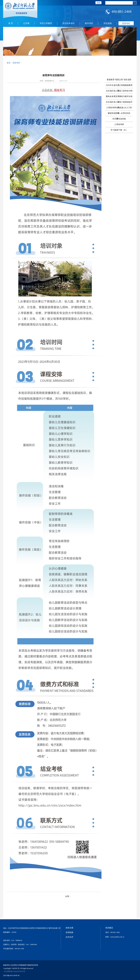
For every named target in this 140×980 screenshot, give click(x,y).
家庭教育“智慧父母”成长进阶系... (119, 81)
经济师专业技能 (119, 119)
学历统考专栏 (69, 23)
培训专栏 (126, 23)
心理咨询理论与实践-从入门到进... (119, 109)
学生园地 (108, 23)
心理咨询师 (119, 124)
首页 (9, 63)
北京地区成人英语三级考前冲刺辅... (119, 92)
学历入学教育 (46, 23)
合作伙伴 (69, 937)
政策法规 (69, 928)
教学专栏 (89, 23)
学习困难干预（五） (119, 130)
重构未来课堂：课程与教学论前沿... (119, 97)
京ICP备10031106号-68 (11, 975)
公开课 (26, 23)
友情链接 (69, 932)
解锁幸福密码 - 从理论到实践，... (119, 114)
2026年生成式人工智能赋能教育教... (119, 86)
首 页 (11, 23)
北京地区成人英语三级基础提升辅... (119, 103)
